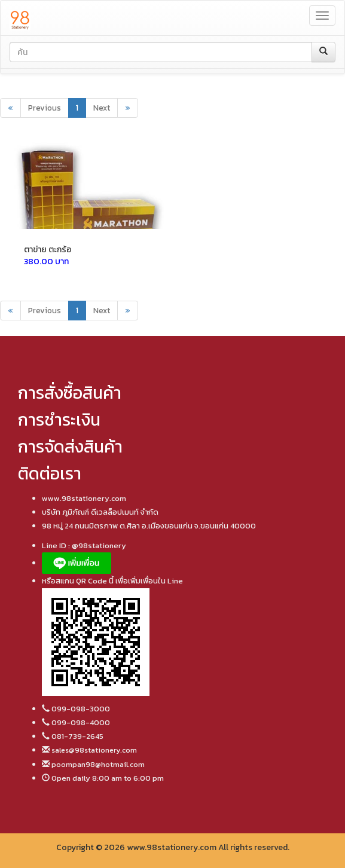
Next (102, 108)
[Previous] (10, 108)
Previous (45, 108)
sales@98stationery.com (93, 750)
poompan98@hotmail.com (97, 764)
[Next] (128, 108)
